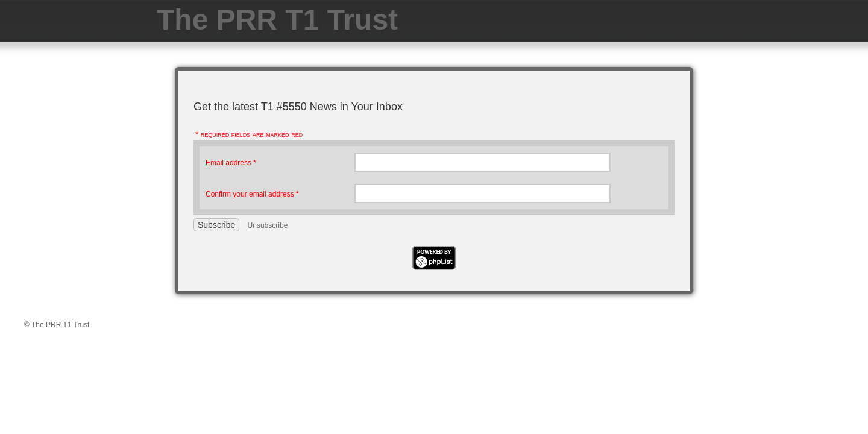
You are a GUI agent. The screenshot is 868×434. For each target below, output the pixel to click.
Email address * (231, 163)
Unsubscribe (268, 225)
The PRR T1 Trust (277, 20)
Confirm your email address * (252, 194)
